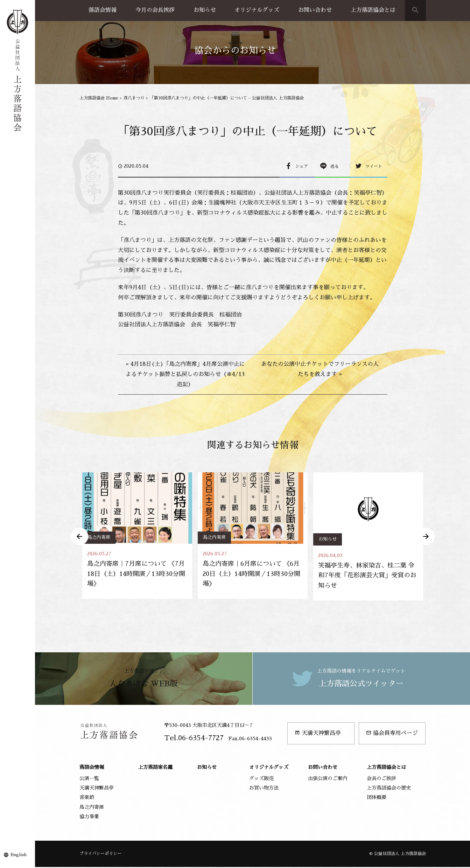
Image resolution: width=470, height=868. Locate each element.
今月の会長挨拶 (155, 10)
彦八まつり (134, 98)
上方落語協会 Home (99, 98)
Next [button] (426, 537)
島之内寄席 (99, 537)
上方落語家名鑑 (155, 768)
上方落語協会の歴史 (389, 789)
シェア (302, 166)
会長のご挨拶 (381, 779)
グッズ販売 (261, 779)
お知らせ (205, 10)
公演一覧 (89, 779)
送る (335, 166)
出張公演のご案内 (328, 779)
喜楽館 (87, 799)
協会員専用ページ (392, 734)
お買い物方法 (264, 789)
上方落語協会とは (373, 10)
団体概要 (377, 799)
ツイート (374, 166)
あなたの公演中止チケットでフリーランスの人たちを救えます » (320, 369)
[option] (137, 536)
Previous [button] (79, 537)
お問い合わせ (315, 10)
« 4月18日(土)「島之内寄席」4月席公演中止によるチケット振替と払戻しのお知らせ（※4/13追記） (185, 374)
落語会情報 (103, 10)
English (19, 855)
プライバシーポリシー (100, 855)
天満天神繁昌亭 (318, 734)
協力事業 (89, 818)
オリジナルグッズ (257, 10)
